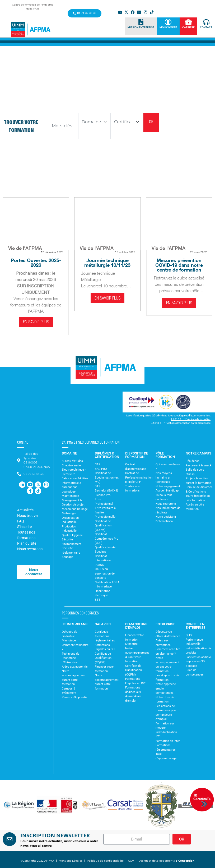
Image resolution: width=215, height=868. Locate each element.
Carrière (188, 27)
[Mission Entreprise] (141, 22)
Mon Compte (168, 27)
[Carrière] (188, 22)
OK (151, 122)
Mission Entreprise (141, 27)
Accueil (33, 89)
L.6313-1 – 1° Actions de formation (191, 419)
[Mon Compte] (168, 22)
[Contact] (206, 22)
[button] (8, 805)
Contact (206, 27)
